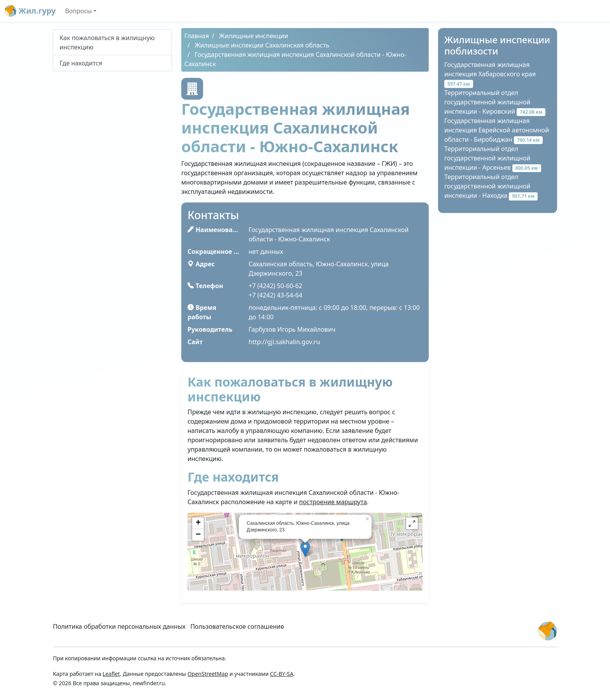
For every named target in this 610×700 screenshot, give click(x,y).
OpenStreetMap (208, 674)
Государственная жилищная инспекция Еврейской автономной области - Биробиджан (497, 130)
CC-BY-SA (282, 674)
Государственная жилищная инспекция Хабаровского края (490, 74)
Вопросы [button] (78, 11)
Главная (197, 36)
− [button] (198, 535)
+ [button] (198, 523)
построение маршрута (333, 502)
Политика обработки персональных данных (119, 626)
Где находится (81, 63)
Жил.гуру (30, 11)
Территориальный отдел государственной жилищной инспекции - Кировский (495, 102)
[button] (412, 523)
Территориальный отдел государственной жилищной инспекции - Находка (491, 186)
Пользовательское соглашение (237, 626)
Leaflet (111, 674)
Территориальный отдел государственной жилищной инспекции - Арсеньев (493, 158)
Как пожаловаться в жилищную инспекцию (107, 42)
